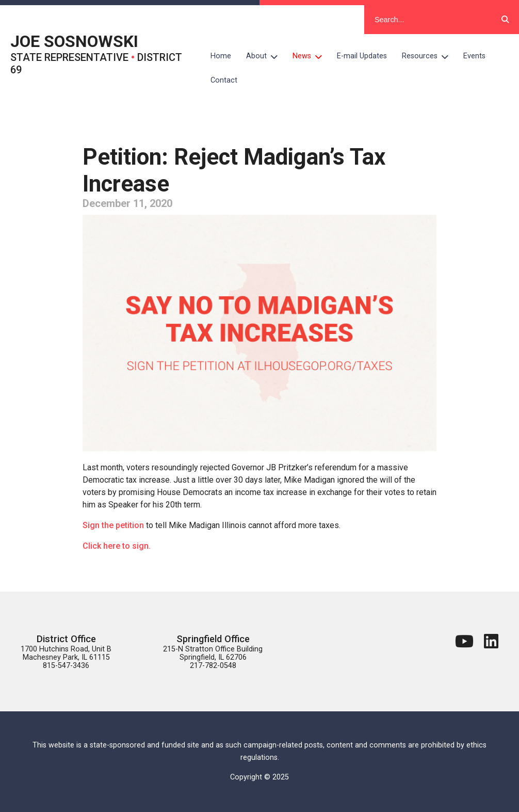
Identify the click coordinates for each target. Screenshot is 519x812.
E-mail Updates (362, 56)
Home (221, 56)
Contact (224, 80)
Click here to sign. (117, 546)
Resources (429, 56)
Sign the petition (113, 525)
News (311, 56)
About (266, 56)
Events (474, 56)
